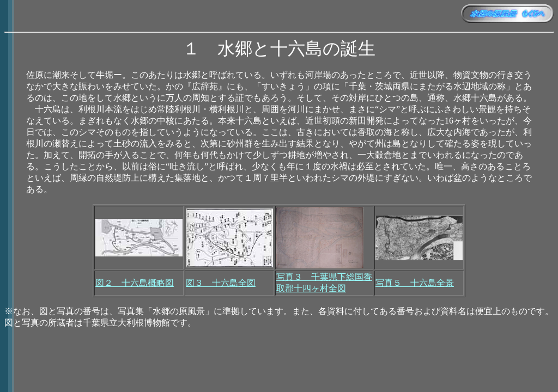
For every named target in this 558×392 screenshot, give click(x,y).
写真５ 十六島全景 (415, 283)
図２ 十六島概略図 (135, 283)
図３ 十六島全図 (221, 283)
